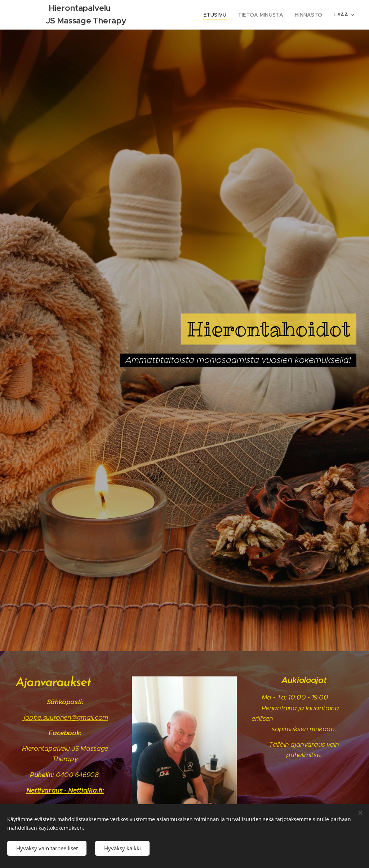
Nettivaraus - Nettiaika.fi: (65, 790)
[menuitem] (224, 15)
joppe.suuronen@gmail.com (65, 717)
